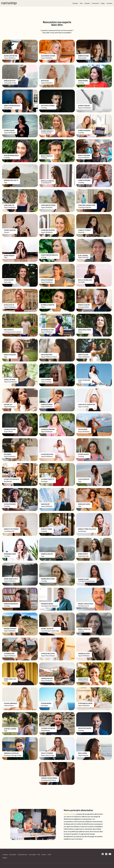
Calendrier (87, 3)
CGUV (49, 855)
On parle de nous (22, 855)
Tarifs (81, 3)
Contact (44, 855)
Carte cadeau (32, 855)
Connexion (109, 3)
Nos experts (13, 855)
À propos (5, 855)
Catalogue (75, 3)
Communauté (95, 3)
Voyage (103, 3)
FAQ (39, 855)
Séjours (5, 858)
